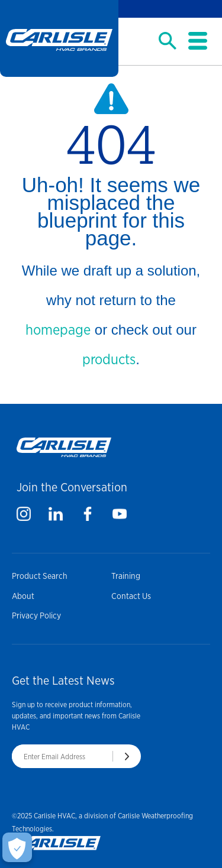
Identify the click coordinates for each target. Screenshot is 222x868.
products (109, 359)
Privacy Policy (36, 616)
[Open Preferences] (17, 847)
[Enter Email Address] (62, 756)
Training (126, 576)
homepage (58, 330)
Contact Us (131, 596)
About (23, 596)
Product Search (40, 576)
